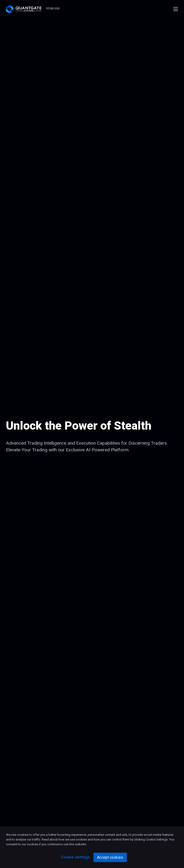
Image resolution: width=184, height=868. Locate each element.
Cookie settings (75, 857)
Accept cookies (110, 857)
